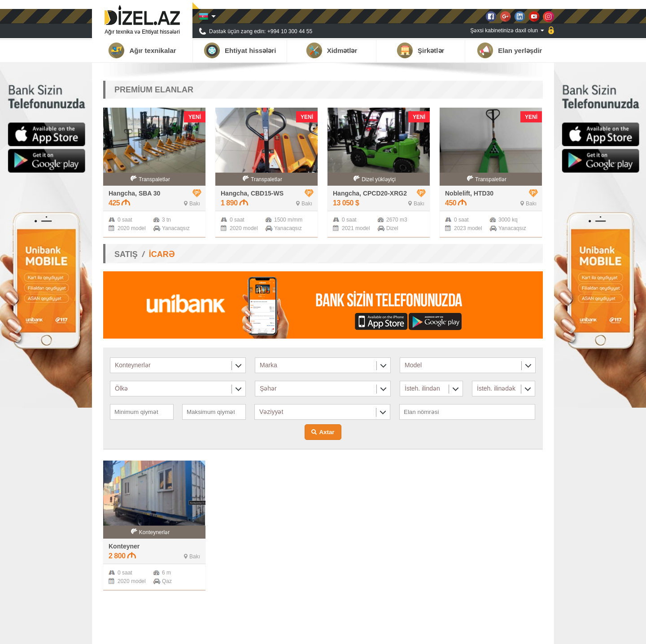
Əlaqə (536, 633)
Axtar (327, 432)
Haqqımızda (408, 633)
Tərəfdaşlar (445, 633)
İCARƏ (162, 254)
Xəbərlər (478, 633)
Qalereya (509, 633)
